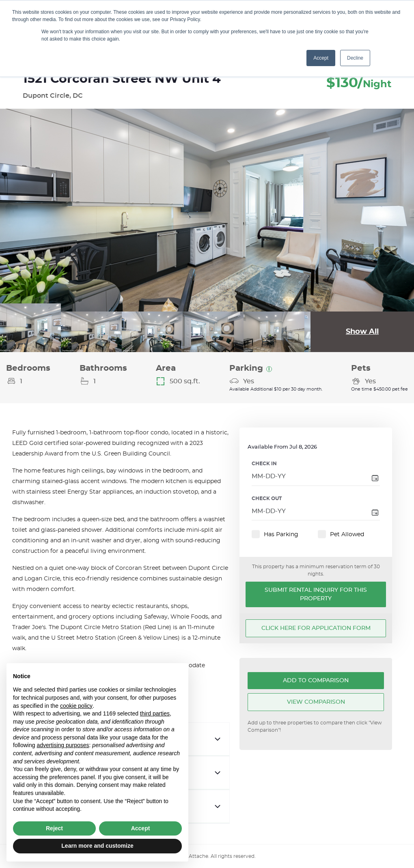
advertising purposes (63, 745)
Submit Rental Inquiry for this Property (316, 594)
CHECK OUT (267, 498)
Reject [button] (54, 828)
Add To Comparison (316, 681)
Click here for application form (316, 628)
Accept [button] (321, 58)
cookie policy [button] (76, 706)
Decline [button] (355, 58)
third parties (155, 713)
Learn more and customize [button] (97, 846)
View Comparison (316, 702)
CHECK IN (264, 464)
